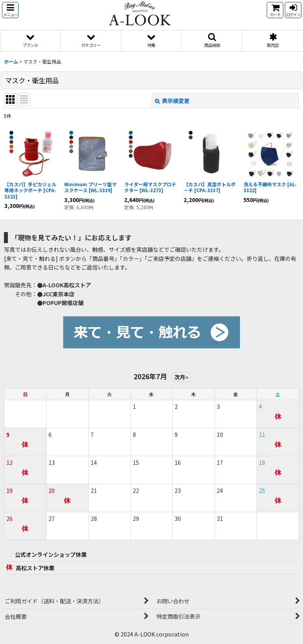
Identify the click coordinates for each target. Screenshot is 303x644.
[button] (10, 10)
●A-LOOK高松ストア (64, 285)
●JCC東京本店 (56, 294)
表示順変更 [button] (172, 101)
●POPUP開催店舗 (60, 303)
